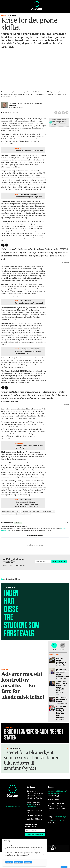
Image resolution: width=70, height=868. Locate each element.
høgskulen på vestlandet (11, 511)
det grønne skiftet (9, 514)
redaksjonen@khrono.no (57, 791)
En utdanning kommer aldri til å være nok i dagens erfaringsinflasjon (63, 673)
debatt (28, 514)
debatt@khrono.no (54, 793)
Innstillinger (64, 867)
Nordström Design (60, 817)
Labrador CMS (57, 821)
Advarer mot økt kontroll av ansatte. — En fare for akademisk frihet (62, 686)
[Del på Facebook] (56, 113)
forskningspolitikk (47, 511)
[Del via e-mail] (67, 113)
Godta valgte (18, 862)
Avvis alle (9, 862)
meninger (20, 514)
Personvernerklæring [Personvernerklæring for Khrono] (13, 806)
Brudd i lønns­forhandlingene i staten (62, 699)
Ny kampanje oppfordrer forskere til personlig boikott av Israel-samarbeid (61, 712)
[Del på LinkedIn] (63, 113)
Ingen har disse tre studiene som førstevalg (61, 661)
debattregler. (31, 807)
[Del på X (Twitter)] (60, 113)
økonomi (36, 511)
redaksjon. (30, 804)
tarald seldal (26, 511)
